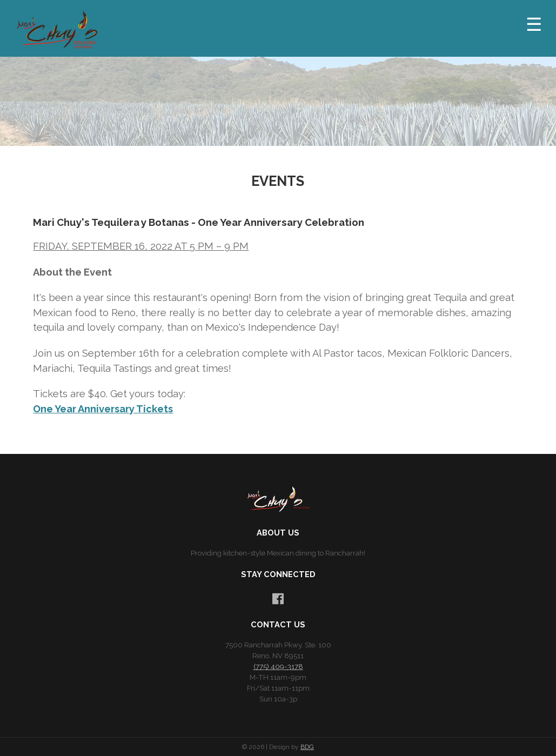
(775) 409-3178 (278, 666)
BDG (307, 747)
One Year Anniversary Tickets (103, 409)
